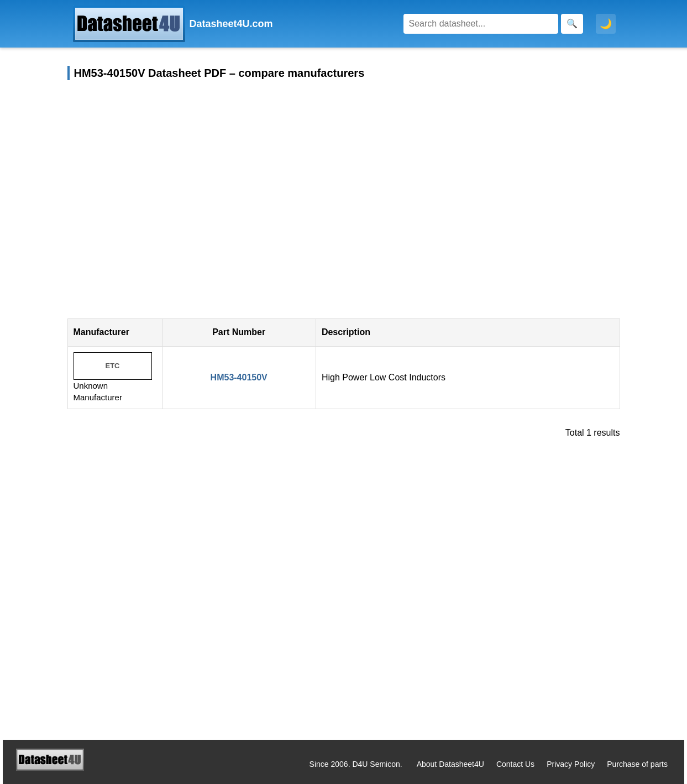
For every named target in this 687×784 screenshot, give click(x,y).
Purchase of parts (637, 764)
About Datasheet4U (450, 764)
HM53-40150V (239, 377)
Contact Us (515, 764)
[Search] (481, 24)
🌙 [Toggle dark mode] (606, 24)
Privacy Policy (571, 764)
